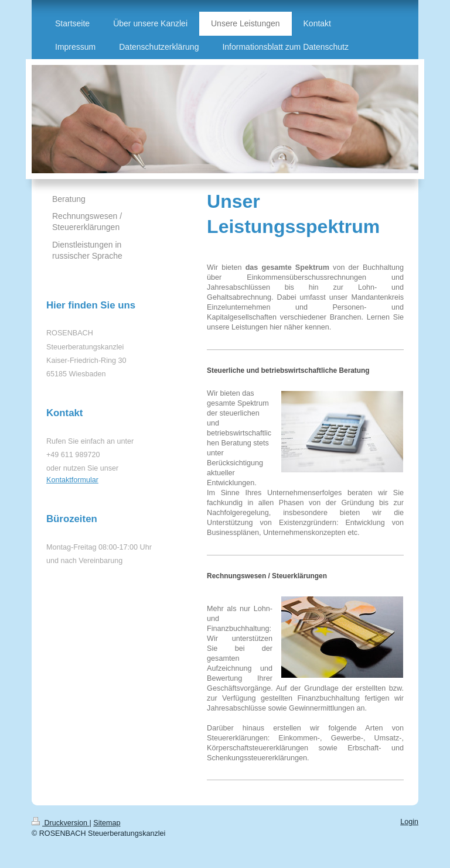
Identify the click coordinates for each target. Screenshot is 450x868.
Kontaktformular (72, 480)
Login (409, 822)
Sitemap (107, 823)
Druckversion (60, 823)
